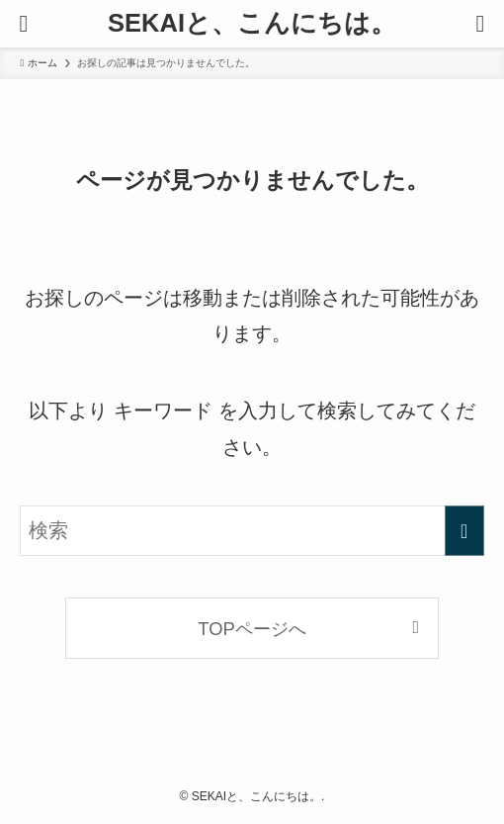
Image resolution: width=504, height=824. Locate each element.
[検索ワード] (252, 531)
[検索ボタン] (480, 24)
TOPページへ (252, 629)
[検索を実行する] (464, 531)
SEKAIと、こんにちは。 (252, 24)
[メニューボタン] (24, 24)
